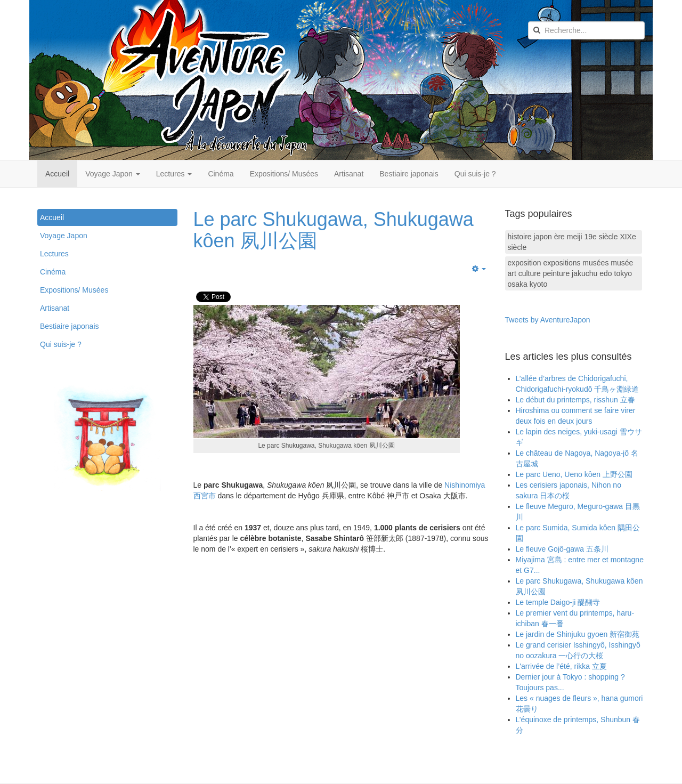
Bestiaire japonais (409, 174)
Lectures (174, 174)
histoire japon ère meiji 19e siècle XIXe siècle (572, 242)
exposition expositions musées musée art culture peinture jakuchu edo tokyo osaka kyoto (571, 273)
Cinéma (221, 174)
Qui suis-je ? (475, 174)
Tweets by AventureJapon (548, 320)
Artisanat (349, 174)
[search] (586, 30)
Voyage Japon (113, 174)
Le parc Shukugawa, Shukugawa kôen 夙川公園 (334, 230)
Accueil (57, 174)
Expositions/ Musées (284, 174)
